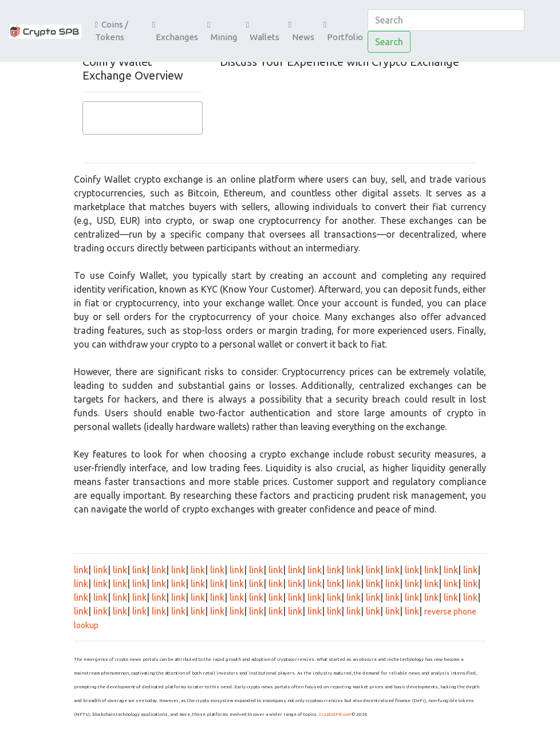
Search (389, 42)
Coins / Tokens (112, 31)
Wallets (263, 31)
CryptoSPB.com (335, 714)
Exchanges (175, 31)
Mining (222, 31)
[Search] (446, 20)
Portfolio (343, 31)
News (301, 31)
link (81, 570)
